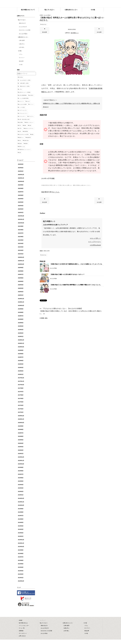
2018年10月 (21, 347)
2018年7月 (21, 357)
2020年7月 (21, 274)
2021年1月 (21, 254)
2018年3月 (21, 368)
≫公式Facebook (95, 245)
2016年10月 (21, 423)
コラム (21, 54)
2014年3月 (21, 529)
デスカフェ (31, 116)
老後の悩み (44, 24)
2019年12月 (21, 299)
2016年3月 (21, 447)
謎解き (26, 143)
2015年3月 (21, 488)
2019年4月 (21, 326)
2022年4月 (21, 202)
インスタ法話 (22, 107)
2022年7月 (21, 192)
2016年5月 (21, 440)
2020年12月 (21, 257)
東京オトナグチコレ (29, 128)
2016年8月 (21, 429)
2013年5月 (21, 564)
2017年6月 (21, 395)
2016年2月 (21, 450)
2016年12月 (21, 416)
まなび (28, 101)
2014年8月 (21, 512)
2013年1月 (21, 578)
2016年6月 (21, 436)
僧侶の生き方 (22, 23)
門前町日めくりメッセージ (25, 150)
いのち (20, 89)
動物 (25, 125)
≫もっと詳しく (95, 238)
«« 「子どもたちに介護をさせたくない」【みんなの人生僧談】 (61, 308)
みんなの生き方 (23, 27)
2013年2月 (21, 574)
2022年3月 (21, 206)
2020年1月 (21, 295)
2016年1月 (21, 454)
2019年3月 (21, 330)
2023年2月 (21, 168)
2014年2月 (21, 533)
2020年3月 (21, 288)
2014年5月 (21, 522)
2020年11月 (21, 261)
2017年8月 (21, 388)
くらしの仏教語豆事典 (24, 98)
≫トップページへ (95, 242)
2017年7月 (21, 392)
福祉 (33, 134)
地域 (30, 125)
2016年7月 (21, 433)
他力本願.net (60, 4)
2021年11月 (21, 219)
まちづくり (21, 101)
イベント (32, 104)
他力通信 (21, 122)
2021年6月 (21, 237)
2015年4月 (21, 485)
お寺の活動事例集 (23, 95)
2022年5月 (21, 199)
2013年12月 (21, 540)
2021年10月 (21, 223)
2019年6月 (21, 319)
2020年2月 (21, 292)
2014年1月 (21, 536)
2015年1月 (21, 495)
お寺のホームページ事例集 (25, 92)
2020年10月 (21, 264)
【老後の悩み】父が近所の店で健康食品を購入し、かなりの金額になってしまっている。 (77, 264)
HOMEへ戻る (44, 318)
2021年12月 (21, 216)
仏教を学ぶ (22, 44)
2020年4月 (21, 285)
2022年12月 (21, 175)
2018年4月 (21, 364)
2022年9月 (21, 185)
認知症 (20, 143)
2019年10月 (21, 306)
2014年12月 (21, 498)
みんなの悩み (47, 15)
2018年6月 (21, 361)
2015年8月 (21, 471)
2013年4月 (21, 567)
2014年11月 (21, 502)
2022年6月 (21, 195)
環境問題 (26, 131)
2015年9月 (21, 467)
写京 (20, 125)
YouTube (21, 77)
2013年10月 (21, 547)
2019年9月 (21, 309)
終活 (20, 140)
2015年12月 (21, 457)
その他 (21, 65)
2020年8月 (21, 271)
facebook (103, 3)
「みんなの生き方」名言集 (25, 80)
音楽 (20, 153)
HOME (41, 15)
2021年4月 (21, 244)
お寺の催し (22, 47)
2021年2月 (21, 250)
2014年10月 (21, 505)
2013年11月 (21, 543)
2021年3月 (21, 247)
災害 (20, 131)
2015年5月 (21, 481)
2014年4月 (21, 526)
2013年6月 (21, 560)
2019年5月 (21, 323)
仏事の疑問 (22, 40)
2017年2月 (21, 409)
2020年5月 (21, 281)
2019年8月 (21, 312)
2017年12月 (21, 378)
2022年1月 (21, 213)
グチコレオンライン (23, 113)
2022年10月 (21, 181)
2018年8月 (21, 354)
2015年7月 (21, 474)
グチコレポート (22, 116)
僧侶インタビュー (30, 122)
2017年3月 (21, 405)
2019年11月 (21, 302)
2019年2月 (21, 333)
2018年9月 (21, 350)
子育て (20, 128)
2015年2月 (21, 492)
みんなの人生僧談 (23, 104)
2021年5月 (21, 240)
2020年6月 (21, 278)
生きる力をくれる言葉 (25, 30)
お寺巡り (32, 95)
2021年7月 (21, 233)
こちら (57, 192)
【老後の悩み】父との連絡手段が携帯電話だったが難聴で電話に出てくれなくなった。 (76, 285)
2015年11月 (21, 461)
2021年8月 (21, 230)
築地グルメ (21, 137)
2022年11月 (21, 178)
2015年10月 (21, 464)
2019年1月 (21, 336)
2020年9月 (21, 268)
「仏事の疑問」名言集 (24, 83)
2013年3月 (21, 571)
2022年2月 (21, 209)
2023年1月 (21, 171)
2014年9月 (21, 509)
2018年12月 (21, 340)
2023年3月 (21, 164)
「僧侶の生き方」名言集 (24, 86)
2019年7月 (21, 316)
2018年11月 (21, 343)
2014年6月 (21, 519)
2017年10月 (21, 385)
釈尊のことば (22, 147)
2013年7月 (21, 557)
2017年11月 (21, 381)
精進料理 (29, 137)
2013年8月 (21, 554)
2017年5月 (21, 399)
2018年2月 (21, 371)
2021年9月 (21, 226)
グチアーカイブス (23, 110)
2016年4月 (21, 443)
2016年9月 (21, 426)
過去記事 (21, 61)
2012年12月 (21, 581)
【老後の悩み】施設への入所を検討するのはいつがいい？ (67, 274)
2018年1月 (21, 374)
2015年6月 (21, 478)
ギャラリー (22, 58)
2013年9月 (21, 550)
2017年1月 (21, 412)
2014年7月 (21, 516)
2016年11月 (21, 419)
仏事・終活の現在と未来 (24, 119)
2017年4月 (21, 402)
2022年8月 (21, 188)
